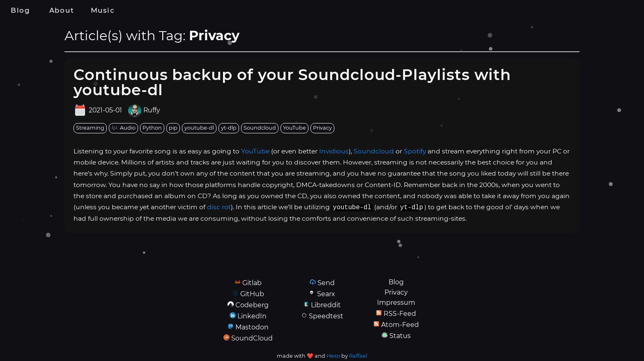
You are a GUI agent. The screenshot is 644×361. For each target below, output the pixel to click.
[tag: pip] (173, 128)
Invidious (334, 151)
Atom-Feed (400, 325)
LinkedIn (252, 316)
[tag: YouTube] (294, 128)
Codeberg (252, 305)
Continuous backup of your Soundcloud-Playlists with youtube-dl (292, 82)
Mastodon (252, 327)
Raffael (358, 356)
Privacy (396, 292)
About (62, 10)
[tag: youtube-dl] (199, 128)
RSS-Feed (400, 314)
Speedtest (326, 316)
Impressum (396, 303)
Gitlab (252, 283)
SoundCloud (252, 338)
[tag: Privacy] (322, 128)
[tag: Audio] (123, 128)
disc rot (219, 207)
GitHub (252, 294)
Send (326, 283)
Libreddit (326, 305)
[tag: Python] (152, 128)
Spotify (415, 151)
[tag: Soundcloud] (260, 128)
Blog (21, 10)
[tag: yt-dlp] (229, 128)
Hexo (333, 356)
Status (400, 336)
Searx (326, 294)
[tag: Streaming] (90, 128)
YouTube (255, 151)
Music (103, 10)
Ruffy (152, 110)
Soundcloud (374, 151)
